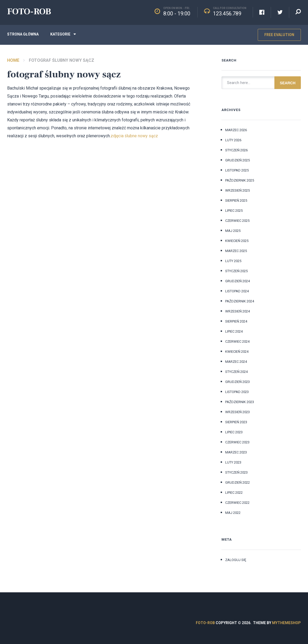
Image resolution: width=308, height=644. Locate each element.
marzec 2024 (236, 362)
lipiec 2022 (234, 493)
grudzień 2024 (237, 281)
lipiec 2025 (234, 211)
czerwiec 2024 (237, 341)
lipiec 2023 (234, 432)
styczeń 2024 (236, 372)
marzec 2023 (236, 452)
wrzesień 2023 (237, 412)
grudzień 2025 (237, 160)
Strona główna (23, 34)
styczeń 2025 (236, 271)
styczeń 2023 (236, 472)
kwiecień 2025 (237, 241)
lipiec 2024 (234, 331)
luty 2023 (233, 462)
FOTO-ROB (29, 11)
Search (287, 83)
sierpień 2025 (236, 200)
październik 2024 (240, 301)
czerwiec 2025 (237, 221)
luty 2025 (233, 261)
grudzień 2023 (237, 382)
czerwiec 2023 (237, 442)
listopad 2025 (237, 170)
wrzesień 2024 (237, 311)
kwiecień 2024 (237, 352)
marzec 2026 (236, 130)
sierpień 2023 (236, 422)
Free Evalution (279, 35)
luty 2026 (233, 140)
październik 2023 (240, 402)
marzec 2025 (236, 251)
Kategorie (60, 34)
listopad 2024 (237, 291)
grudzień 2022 (237, 482)
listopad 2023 (237, 392)
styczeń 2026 (236, 150)
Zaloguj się (236, 560)
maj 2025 (233, 231)
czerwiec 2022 (237, 503)
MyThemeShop (286, 623)
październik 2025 (240, 180)
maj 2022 (233, 513)
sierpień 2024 (236, 321)
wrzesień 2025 (237, 190)
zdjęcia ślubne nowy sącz (134, 136)
